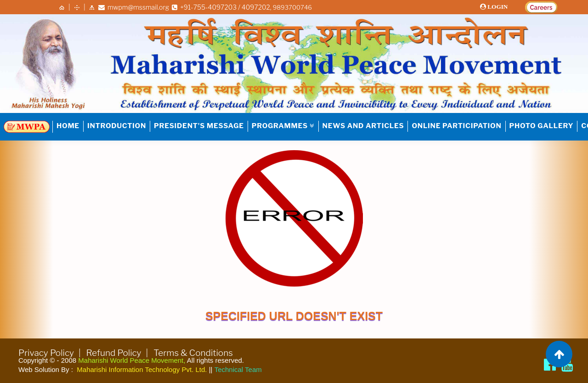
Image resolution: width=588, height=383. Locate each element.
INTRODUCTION (117, 126)
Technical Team (238, 369)
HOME (68, 126)
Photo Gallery (542, 126)
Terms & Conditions (193, 353)
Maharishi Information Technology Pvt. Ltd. (142, 369)
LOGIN (499, 7)
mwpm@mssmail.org (133, 7)
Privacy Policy (46, 353)
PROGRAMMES (283, 126)
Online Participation (456, 126)
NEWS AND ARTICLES (363, 126)
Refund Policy (114, 353)
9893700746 (293, 7)
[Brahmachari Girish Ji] (567, 365)
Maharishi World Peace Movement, (132, 360)
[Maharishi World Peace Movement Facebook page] (550, 365)
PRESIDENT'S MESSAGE (199, 126)
